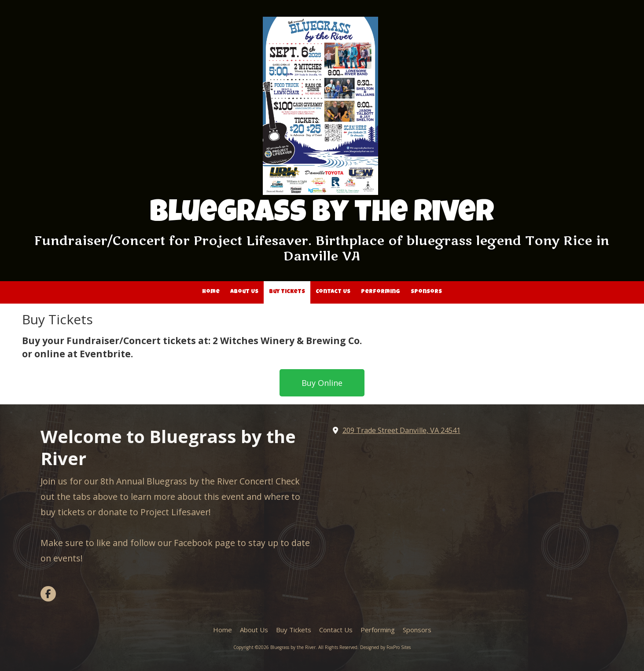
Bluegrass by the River (322, 214)
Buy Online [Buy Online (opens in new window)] (322, 383)
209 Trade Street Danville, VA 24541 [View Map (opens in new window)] (401, 430)
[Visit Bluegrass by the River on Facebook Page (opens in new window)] (48, 594)
